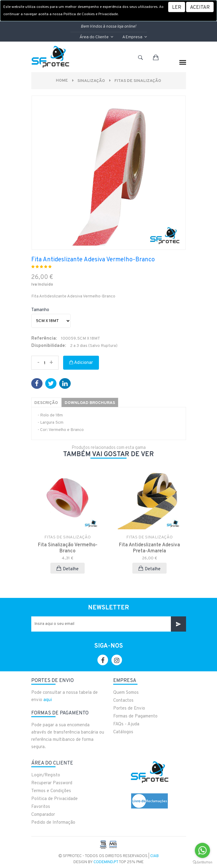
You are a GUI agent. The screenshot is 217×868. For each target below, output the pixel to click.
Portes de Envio (129, 708)
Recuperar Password (52, 783)
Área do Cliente (96, 37)
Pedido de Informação (53, 822)
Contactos (123, 700)
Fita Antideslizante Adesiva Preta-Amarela (149, 548)
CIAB (154, 856)
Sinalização (91, 81)
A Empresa (135, 37)
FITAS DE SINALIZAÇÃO (138, 81)
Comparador (43, 814)
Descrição (47, 403)
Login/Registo (46, 775)
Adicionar (81, 363)
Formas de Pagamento (135, 716)
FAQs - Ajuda (126, 724)
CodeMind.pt (106, 862)
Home (61, 81)
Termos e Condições (51, 791)
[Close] (200, 7)
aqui (48, 700)
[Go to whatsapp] (202, 850)
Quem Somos (126, 692)
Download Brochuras (92, 403)
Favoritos (41, 807)
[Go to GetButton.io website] (202, 862)
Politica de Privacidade (54, 799)
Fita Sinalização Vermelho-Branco (68, 548)
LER (177, 8)
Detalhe (68, 569)
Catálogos (123, 732)
